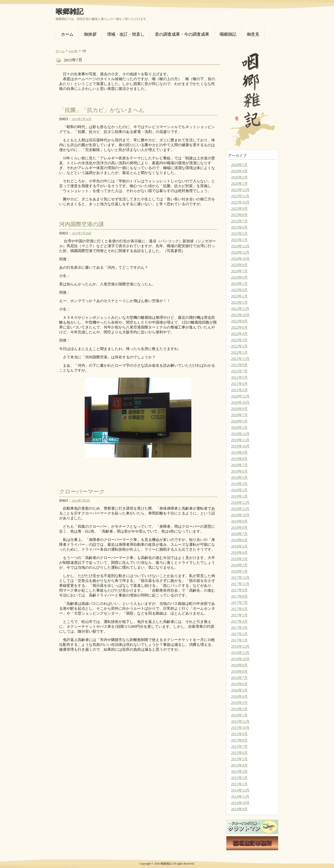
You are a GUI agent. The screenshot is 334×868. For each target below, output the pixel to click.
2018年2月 (239, 565)
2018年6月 (239, 540)
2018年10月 (240, 515)
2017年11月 (240, 584)
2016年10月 (240, 659)
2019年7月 (239, 465)
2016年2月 (239, 709)
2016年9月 (239, 665)
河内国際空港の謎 (82, 224)
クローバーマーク (82, 492)
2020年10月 (240, 402)
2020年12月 (240, 396)
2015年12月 (240, 721)
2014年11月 (240, 797)
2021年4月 (239, 384)
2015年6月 (239, 753)
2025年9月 (239, 209)
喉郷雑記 (70, 12)
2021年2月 (239, 390)
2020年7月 (239, 415)
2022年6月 (239, 327)
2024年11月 (240, 252)
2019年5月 (239, 478)
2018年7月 (239, 534)
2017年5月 (239, 615)
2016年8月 (239, 671)
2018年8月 (239, 528)
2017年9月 (239, 590)
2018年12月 (240, 503)
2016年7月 (239, 678)
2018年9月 (239, 521)
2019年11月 (240, 440)
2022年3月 (239, 340)
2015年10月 (240, 728)
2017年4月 (239, 621)
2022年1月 (239, 352)
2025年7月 (239, 221)
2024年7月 (239, 271)
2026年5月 (239, 165)
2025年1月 (239, 240)
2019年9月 (239, 453)
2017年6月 (239, 609)
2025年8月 (239, 215)
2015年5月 (239, 759)
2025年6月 (239, 227)
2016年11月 (240, 653)
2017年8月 (239, 596)
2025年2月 (239, 234)
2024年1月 (239, 284)
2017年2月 (239, 634)
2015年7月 (239, 746)
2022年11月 (240, 309)
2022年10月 (240, 315)
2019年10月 (240, 446)
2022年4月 (239, 334)
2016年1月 (239, 715)
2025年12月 (240, 190)
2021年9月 (239, 365)
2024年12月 (240, 246)
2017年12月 (240, 578)
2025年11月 (240, 196)
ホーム (60, 51)
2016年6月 (239, 684)
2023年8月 (239, 290)
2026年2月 (239, 177)
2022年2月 (239, 346)
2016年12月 (240, 646)
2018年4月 (239, 553)
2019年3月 (239, 484)
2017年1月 (239, 640)
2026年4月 (239, 171)
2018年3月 (239, 559)
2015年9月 (239, 734)
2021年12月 (240, 359)
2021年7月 (239, 371)
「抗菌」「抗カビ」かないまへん (102, 110)
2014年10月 (240, 803)
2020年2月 (239, 428)
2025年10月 (240, 202)
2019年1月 (239, 496)
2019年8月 (239, 459)
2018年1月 (239, 571)
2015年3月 (239, 772)
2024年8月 (239, 265)
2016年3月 (239, 703)
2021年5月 (239, 377)
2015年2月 (239, 778)
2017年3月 (239, 628)
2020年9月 (239, 409)
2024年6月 (239, 277)
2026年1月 (239, 184)
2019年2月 (239, 490)
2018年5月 (239, 546)
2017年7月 (239, 603)
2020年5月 (239, 421)
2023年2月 (239, 296)
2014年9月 (239, 809)
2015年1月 (239, 784)
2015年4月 (239, 765)
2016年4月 (239, 696)
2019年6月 (239, 471)
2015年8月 (239, 740)
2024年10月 (240, 259)
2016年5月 (239, 690)
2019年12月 (240, 434)
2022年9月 (239, 321)
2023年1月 (239, 302)
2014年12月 (240, 790)
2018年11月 (240, 509)
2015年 (73, 51)
